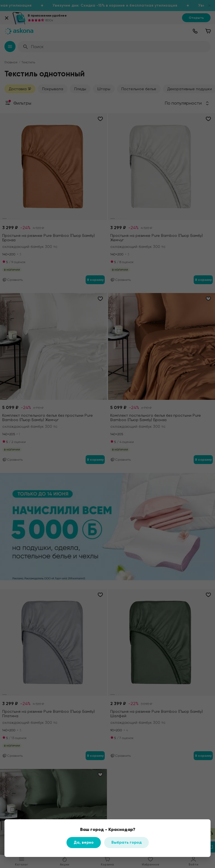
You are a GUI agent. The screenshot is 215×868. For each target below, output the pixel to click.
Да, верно (84, 842)
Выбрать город (126, 842)
